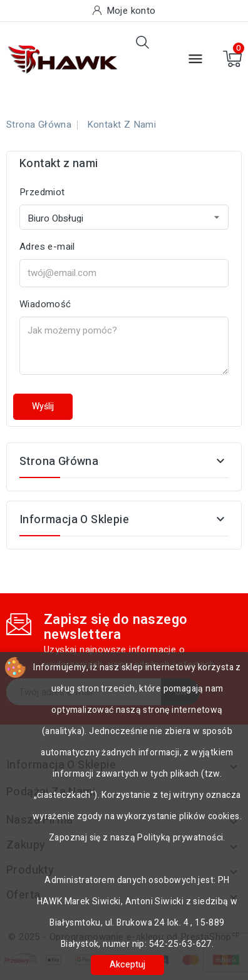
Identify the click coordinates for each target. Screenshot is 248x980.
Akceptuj (127, 965)
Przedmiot (42, 192)
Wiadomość (45, 304)
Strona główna (59, 462)
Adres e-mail (47, 247)
